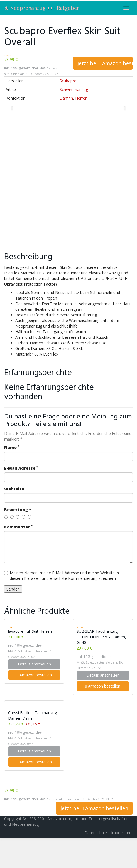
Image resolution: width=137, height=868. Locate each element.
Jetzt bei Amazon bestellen (105, 63)
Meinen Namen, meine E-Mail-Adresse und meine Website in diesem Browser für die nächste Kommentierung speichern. (62, 576)
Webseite (14, 489)
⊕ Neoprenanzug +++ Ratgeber (42, 8)
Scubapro (68, 81)
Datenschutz (96, 833)
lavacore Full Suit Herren (30, 631)
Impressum (121, 833)
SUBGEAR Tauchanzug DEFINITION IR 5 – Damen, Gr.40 (101, 637)
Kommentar (18, 527)
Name (12, 447)
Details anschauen (34, 664)
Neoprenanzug (25, 824)
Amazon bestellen (34, 675)
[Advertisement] (61, 175)
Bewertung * (18, 510)
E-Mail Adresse (21, 468)
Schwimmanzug (74, 89)
